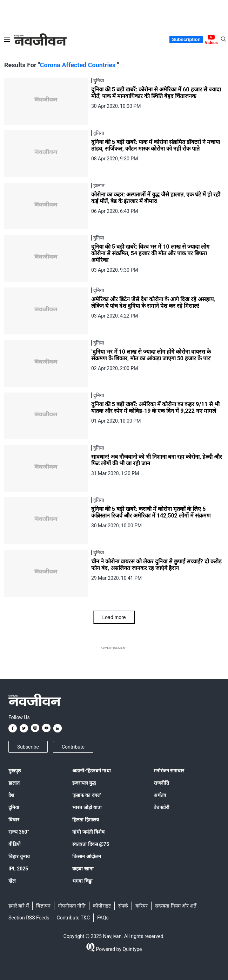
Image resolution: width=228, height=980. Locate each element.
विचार (14, 820)
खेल (12, 881)
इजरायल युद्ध (84, 783)
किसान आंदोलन (86, 856)
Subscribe (28, 747)
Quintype (132, 949)
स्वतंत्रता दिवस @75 (91, 844)
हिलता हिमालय (85, 820)
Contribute (73, 747)
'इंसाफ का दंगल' (86, 795)
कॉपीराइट (102, 906)
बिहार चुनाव (19, 856)
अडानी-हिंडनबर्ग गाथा (92, 771)
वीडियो (15, 844)
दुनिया (14, 807)
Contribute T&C (73, 918)
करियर (142, 906)
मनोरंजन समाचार (169, 771)
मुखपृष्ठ (15, 771)
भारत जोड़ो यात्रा (87, 807)
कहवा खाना (83, 869)
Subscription (186, 39)
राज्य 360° (19, 832)
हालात (14, 783)
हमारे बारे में (19, 906)
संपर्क (123, 906)
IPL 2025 (18, 869)
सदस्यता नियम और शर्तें (176, 906)
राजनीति (161, 783)
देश (11, 795)
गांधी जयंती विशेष (88, 832)
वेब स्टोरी (162, 807)
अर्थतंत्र (160, 795)
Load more (114, 617)
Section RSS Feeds (29, 918)
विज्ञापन (43, 906)
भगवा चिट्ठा (82, 881)
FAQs (103, 918)
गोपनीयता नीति (72, 906)
